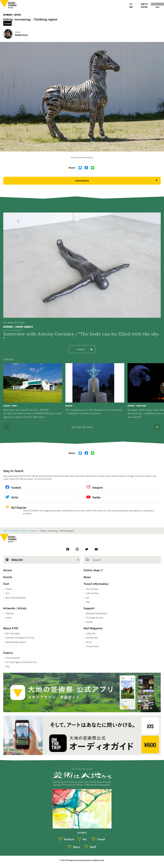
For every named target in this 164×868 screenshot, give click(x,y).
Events (8, 577)
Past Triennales (13, 633)
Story (77, 847)
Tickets (9, 589)
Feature (69, 839)
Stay (88, 602)
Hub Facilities (92, 593)
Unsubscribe (92, 638)
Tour (8, 593)
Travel (101, 839)
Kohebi (89, 622)
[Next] (157, 427)
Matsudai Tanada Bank (97, 613)
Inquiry (8, 653)
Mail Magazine (93, 628)
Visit (6, 584)
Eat (88, 598)
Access (8, 570)
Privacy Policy (93, 646)
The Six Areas (92, 589)
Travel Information (96, 584)
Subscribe (91, 633)
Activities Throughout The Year (20, 638)
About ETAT (11, 628)
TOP (5, 531)
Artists (9, 618)
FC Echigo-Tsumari (95, 618)
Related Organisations (16, 642)
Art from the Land (82, 427)
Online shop (92, 570)
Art (85, 839)
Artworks (33, 531)
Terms (89, 642)
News (87, 577)
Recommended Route (16, 598)
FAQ (7, 666)
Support (89, 608)
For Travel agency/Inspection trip (21, 662)
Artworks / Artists (12, 15)
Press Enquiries (13, 658)
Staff (93, 847)
